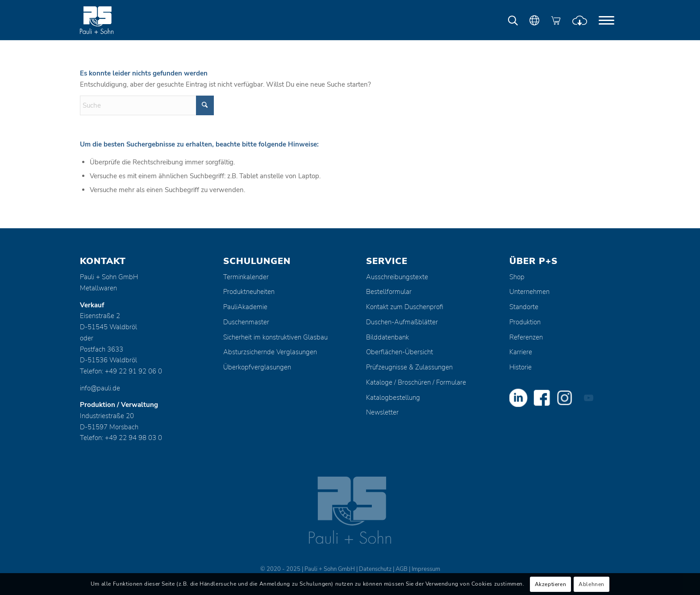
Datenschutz (375, 569)
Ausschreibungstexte (397, 277)
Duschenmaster (246, 322)
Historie (521, 367)
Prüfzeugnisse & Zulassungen (409, 367)
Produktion (525, 322)
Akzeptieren (551, 584)
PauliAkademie (245, 307)
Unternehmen (529, 292)
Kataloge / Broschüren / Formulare (416, 382)
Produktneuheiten (249, 292)
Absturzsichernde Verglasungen (270, 352)
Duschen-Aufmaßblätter (402, 322)
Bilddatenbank (387, 337)
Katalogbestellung (393, 398)
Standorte (524, 307)
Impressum (426, 569)
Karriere (521, 352)
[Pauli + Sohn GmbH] (113, 20)
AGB (402, 569)
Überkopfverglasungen (257, 367)
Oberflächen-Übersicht (400, 352)
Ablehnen (592, 584)
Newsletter (382, 412)
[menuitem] (606, 20)
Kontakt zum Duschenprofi (405, 307)
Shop (517, 277)
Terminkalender (246, 277)
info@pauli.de (100, 388)
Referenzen (526, 337)
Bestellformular (389, 292)
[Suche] (147, 105)
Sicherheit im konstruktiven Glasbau (275, 337)
